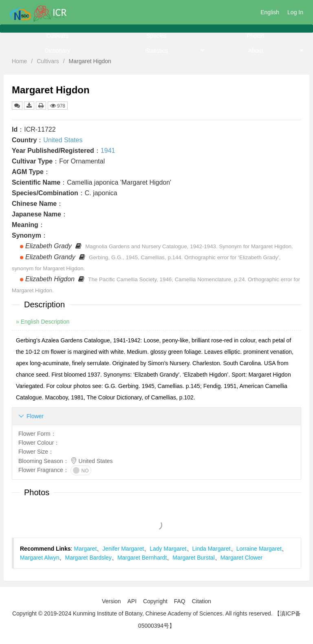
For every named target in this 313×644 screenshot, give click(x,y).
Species (156, 36)
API (132, 601)
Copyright (155, 601)
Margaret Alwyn (40, 558)
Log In (295, 12)
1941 (108, 151)
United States (63, 140)
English (270, 12)
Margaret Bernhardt (142, 558)
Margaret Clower (241, 558)
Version (111, 601)
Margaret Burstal (193, 558)
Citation (202, 601)
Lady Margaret (168, 549)
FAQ (180, 601)
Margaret (85, 549)
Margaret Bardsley (88, 558)
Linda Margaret (212, 549)
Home (19, 61)
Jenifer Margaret (123, 549)
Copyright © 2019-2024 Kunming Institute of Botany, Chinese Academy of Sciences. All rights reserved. (142, 613)
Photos (256, 36)
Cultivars (57, 36)
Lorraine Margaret (259, 549)
